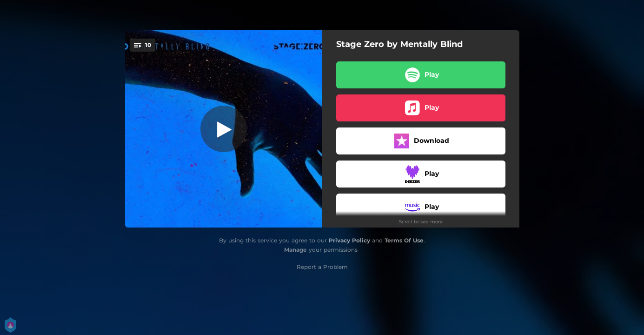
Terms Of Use (404, 240)
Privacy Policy (349, 240)
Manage (295, 250)
